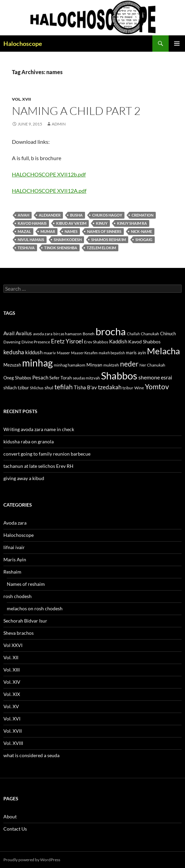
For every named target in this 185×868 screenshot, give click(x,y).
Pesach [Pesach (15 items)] (40, 378)
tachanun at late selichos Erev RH (38, 466)
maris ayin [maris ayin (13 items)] (136, 353)
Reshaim (12, 572)
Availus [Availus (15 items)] (24, 333)
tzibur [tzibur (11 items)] (128, 388)
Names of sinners (104, 231)
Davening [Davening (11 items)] (12, 342)
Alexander (50, 215)
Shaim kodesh (68, 240)
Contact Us (15, 829)
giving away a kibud (24, 478)
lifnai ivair (14, 547)
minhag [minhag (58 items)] (37, 363)
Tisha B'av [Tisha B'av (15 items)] (85, 387)
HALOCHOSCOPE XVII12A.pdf (49, 191)
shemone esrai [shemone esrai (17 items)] (155, 377)
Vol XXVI (13, 645)
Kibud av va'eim (71, 223)
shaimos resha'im (108, 240)
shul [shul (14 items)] (49, 387)
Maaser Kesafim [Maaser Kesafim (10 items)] (84, 353)
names (71, 231)
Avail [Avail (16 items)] (9, 333)
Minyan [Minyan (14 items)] (94, 365)
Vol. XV (11, 706)
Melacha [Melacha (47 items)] (163, 351)
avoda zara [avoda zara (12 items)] (43, 334)
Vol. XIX (12, 694)
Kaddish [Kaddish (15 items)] (118, 342)
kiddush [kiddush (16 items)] (34, 352)
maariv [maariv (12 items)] (50, 353)
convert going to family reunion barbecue (47, 454)
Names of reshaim (26, 584)
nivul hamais (31, 240)
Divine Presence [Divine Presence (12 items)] (36, 342)
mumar (48, 231)
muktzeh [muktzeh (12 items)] (111, 365)
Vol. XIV (12, 682)
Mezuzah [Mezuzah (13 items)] (12, 365)
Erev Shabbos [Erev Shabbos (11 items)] (96, 342)
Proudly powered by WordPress (32, 860)
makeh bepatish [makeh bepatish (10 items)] (112, 353)
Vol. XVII (21, 99)
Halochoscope (23, 44)
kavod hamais (32, 223)
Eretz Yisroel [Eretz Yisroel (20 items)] (67, 341)
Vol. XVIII (13, 743)
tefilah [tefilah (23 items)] (64, 387)
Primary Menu (177, 44)
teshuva (26, 248)
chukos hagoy (107, 215)
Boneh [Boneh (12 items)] (89, 334)
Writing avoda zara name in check (39, 429)
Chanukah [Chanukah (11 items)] (150, 334)
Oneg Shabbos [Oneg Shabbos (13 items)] (17, 378)
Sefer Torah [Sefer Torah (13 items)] (61, 378)
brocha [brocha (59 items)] (111, 331)
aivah (23, 215)
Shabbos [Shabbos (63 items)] (119, 376)
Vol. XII (11, 657)
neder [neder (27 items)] (129, 364)
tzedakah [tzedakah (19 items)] (110, 387)
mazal (24, 231)
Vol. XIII (12, 670)
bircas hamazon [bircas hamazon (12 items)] (68, 334)
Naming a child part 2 (76, 111)
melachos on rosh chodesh (35, 608)
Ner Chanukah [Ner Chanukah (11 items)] (152, 365)
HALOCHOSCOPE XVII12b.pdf (49, 174)
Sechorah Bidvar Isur (25, 621)
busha (76, 215)
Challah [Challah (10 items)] (133, 334)
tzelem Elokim (101, 248)
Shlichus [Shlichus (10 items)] (37, 388)
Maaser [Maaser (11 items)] (63, 353)
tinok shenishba (61, 248)
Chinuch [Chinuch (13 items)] (168, 334)
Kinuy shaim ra (132, 223)
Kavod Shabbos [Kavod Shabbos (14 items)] (144, 342)
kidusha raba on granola (29, 441)
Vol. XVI (12, 719)
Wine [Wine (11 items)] (139, 388)
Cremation (142, 215)
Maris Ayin (15, 559)
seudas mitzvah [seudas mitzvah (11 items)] (86, 378)
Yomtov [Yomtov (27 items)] (157, 387)
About (10, 816)
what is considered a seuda (31, 755)
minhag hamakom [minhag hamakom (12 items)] (70, 365)
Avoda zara (15, 523)
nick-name (141, 231)
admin (59, 124)
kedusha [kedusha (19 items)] (14, 352)
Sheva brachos (19, 633)
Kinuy (102, 223)
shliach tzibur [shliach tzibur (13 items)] (16, 388)
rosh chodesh (18, 596)
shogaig (144, 240)
